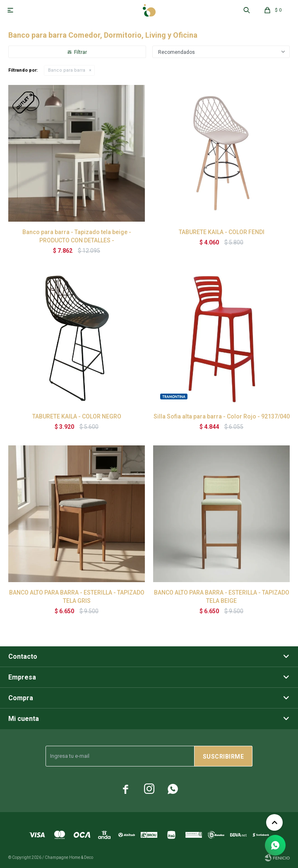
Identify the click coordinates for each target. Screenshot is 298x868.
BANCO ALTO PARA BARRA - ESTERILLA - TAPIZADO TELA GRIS (77, 597)
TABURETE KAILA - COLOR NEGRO (77, 416)
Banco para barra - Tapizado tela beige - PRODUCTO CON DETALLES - (77, 236)
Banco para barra (67, 70)
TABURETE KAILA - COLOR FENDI (222, 232)
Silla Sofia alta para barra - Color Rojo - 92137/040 (222, 416)
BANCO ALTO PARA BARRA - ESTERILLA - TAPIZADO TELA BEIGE (222, 597)
